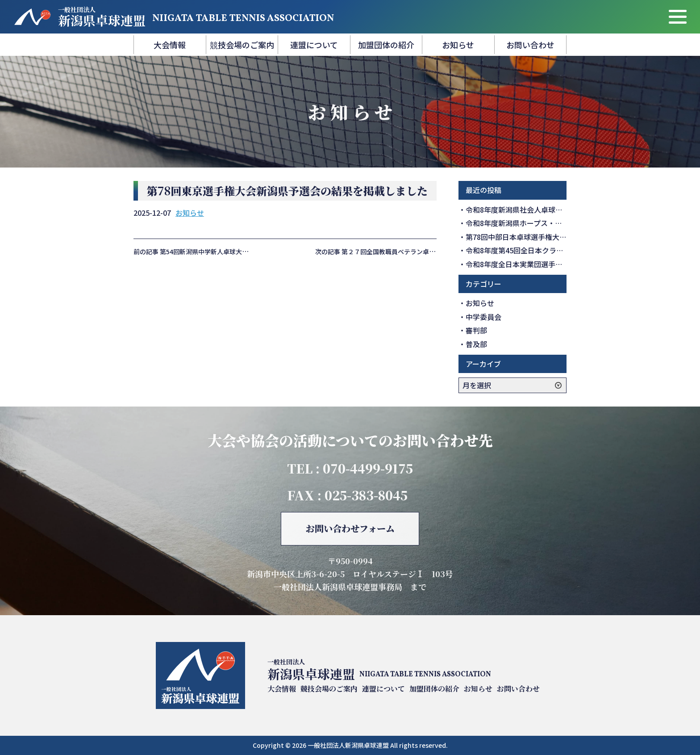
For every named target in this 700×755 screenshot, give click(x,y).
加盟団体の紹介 (386, 45)
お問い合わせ (530, 45)
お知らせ (458, 45)
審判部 (476, 330)
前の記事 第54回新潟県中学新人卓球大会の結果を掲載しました (222, 252)
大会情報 (170, 45)
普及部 (476, 344)
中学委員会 (483, 317)
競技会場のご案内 (242, 45)
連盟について (314, 45)
